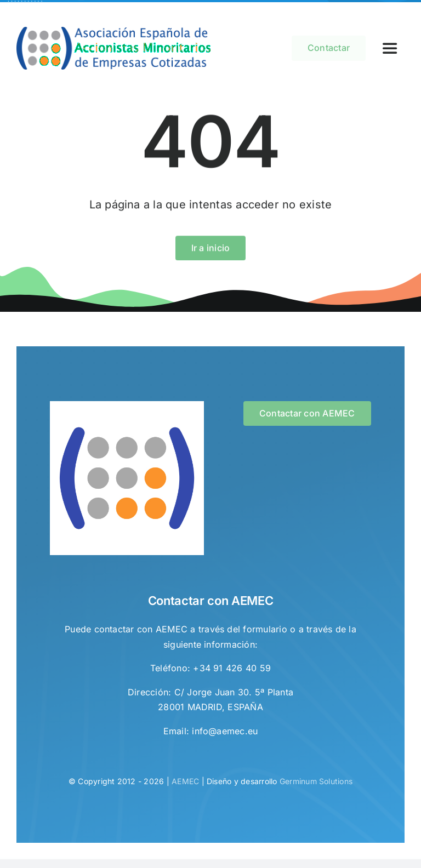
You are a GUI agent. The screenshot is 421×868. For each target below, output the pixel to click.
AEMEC (185, 783)
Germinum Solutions (316, 783)
